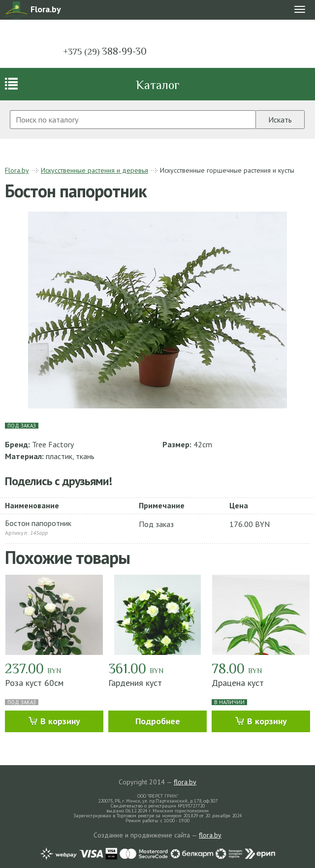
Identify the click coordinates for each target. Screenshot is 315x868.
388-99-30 (105, 51)
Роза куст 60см (34, 683)
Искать (280, 120)
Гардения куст (135, 683)
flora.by (185, 782)
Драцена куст (238, 683)
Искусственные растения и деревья (94, 170)
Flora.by (17, 170)
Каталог (158, 85)
